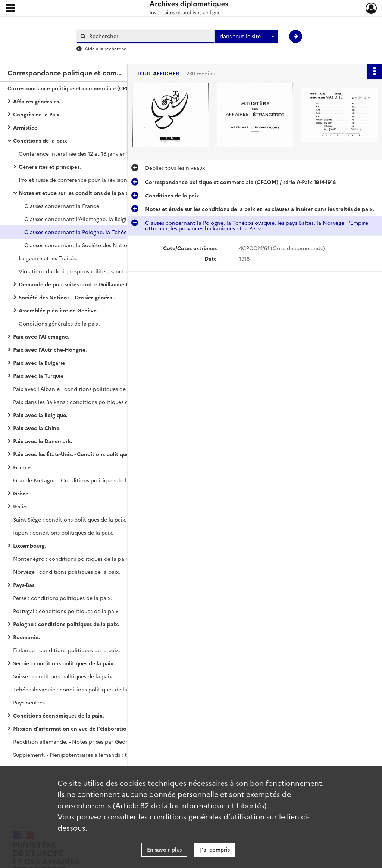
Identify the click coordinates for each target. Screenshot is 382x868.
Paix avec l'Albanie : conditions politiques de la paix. (79, 389)
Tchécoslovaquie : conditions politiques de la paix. (77, 689)
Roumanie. (26, 637)
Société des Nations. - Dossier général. (67, 297)
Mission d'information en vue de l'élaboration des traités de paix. (88, 728)
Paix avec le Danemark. (43, 441)
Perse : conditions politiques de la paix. (62, 598)
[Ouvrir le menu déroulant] (10, 9)
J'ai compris (215, 849)
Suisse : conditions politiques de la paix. (63, 676)
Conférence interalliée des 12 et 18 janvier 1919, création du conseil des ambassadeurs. (93, 153)
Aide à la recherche (106, 48)
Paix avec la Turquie (38, 376)
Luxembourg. (30, 545)
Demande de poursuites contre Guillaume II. (75, 284)
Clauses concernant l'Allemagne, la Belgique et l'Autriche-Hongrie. (99, 219)
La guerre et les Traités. (48, 258)
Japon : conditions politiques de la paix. (63, 532)
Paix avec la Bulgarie (39, 363)
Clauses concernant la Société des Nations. (79, 245)
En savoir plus (164, 849)
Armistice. (26, 127)
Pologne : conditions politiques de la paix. (66, 624)
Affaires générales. (37, 101)
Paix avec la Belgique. (40, 415)
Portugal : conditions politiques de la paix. (66, 611)
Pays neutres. (30, 702)
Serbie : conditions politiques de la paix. (64, 663)
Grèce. (21, 493)
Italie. (20, 506)
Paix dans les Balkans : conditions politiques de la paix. (82, 402)
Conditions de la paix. (41, 140)
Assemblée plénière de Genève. (58, 310)
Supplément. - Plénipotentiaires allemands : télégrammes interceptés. (88, 755)
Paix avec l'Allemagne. (41, 336)
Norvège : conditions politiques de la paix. (67, 572)
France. (23, 467)
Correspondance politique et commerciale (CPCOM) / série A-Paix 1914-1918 (82, 88)
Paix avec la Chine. (37, 428)
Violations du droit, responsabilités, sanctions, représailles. (93, 271)
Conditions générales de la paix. (59, 323)
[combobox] (246, 37)
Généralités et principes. (50, 167)
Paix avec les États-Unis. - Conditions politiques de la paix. (86, 454)
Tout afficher (158, 73)
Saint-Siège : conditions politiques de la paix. (70, 519)
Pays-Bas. (24, 585)
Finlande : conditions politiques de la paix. (67, 650)
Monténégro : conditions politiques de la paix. (71, 559)
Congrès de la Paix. (37, 114)
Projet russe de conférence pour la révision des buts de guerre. (93, 180)
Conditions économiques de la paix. (59, 715)
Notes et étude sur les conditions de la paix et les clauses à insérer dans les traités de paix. (93, 193)
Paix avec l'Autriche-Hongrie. (50, 349)
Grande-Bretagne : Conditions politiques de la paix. (78, 480)
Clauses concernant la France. (62, 206)
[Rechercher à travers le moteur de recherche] (149, 36)
